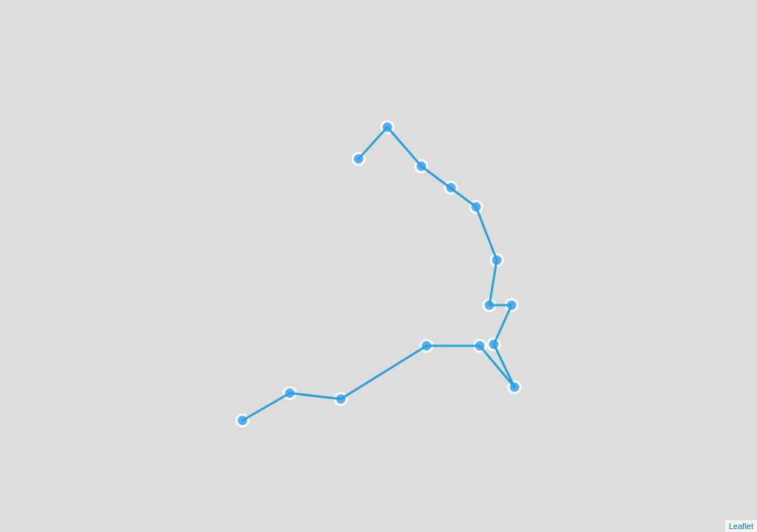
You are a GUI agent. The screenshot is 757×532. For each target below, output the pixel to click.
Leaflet (741, 526)
